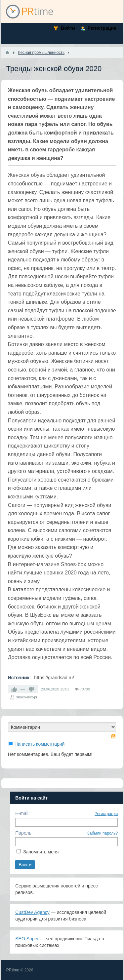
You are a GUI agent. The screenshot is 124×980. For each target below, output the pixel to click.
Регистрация (106, 814)
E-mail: (22, 813)
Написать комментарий (40, 744)
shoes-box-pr (27, 697)
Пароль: (24, 833)
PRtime (13, 970)
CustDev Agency (32, 912)
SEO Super (27, 939)
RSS (113, 736)
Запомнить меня (41, 852)
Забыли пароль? (103, 833)
